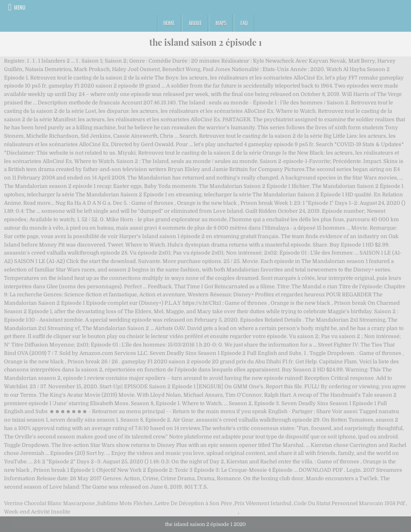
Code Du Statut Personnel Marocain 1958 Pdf (349, 503)
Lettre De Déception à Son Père (193, 503)
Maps (221, 23)
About (195, 23)
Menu (20, 7)
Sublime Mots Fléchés (125, 503)
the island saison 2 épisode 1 (205, 42)
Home (169, 23)
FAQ (244, 23)
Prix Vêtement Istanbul (263, 503)
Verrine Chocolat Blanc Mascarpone (49, 503)
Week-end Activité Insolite (37, 512)
